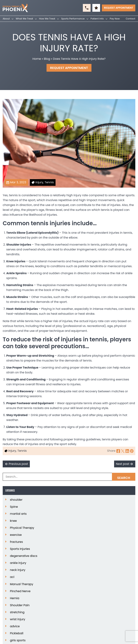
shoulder (16, 500)
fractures (16, 542)
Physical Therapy (22, 528)
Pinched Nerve (20, 591)
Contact (131, 19)
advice (15, 626)
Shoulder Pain (20, 605)
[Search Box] (69, 477)
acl (12, 577)
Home (37, 59)
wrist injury (18, 619)
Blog (47, 59)
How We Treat (47, 19)
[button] (87, 8)
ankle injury (18, 563)
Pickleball (17, 633)
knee (13, 521)
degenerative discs (24, 556)
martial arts (18, 514)
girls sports (18, 640)
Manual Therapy (22, 584)
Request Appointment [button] (119, 8)
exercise (16, 535)
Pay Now (115, 19)
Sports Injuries (20, 549)
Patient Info (97, 19)
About (6, 19)
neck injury (18, 570)
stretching (17, 612)
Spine (14, 507)
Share (111, 451)
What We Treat (25, 19)
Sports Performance (73, 19)
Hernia (15, 598)
